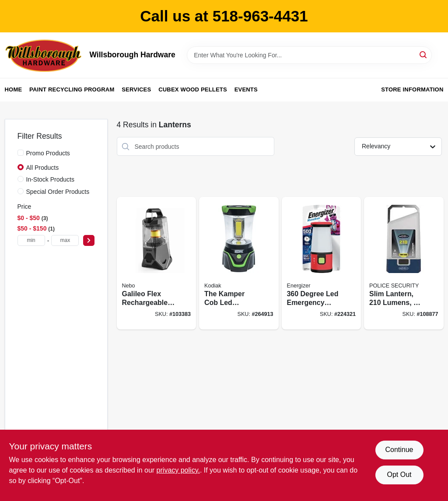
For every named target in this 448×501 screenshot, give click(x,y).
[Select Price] (89, 240)
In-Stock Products (51, 179)
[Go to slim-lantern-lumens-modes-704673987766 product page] (404, 263)
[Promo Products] (21, 153)
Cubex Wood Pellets (193, 89)
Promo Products (48, 153)
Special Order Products (58, 192)
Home (14, 89)
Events (246, 89)
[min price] (31, 240)
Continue (399, 450)
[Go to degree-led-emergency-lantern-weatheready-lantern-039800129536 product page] (322, 263)
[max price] (65, 240)
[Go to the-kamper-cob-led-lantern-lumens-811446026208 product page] (239, 263)
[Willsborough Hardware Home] (44, 55)
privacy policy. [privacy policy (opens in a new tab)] (178, 470)
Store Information (412, 89)
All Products (43, 168)
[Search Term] (309, 55)
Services (136, 89)
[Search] (424, 54)
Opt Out (399, 475)
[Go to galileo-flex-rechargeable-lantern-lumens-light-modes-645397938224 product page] (157, 263)
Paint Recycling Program (72, 89)
